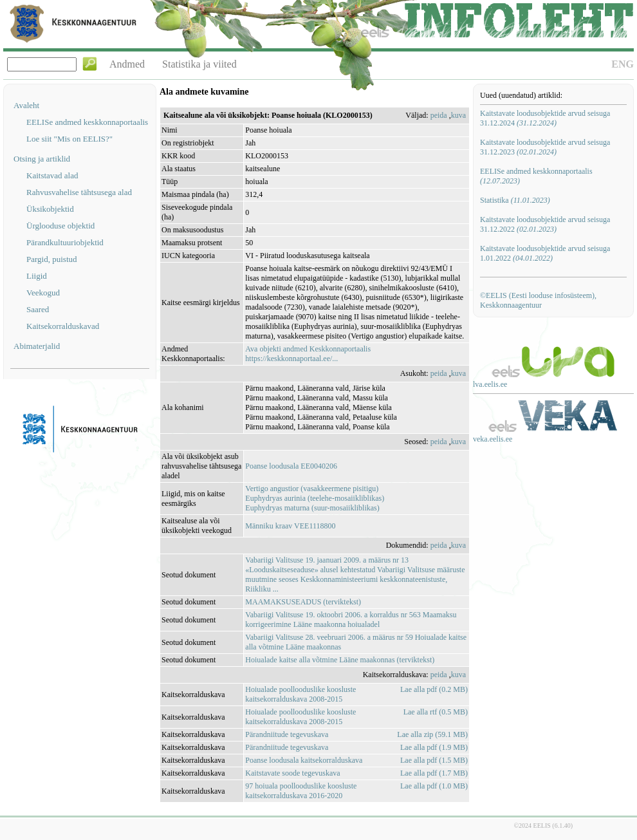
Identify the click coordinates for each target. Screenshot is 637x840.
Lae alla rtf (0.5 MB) (436, 712)
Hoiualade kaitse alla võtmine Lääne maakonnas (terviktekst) (340, 660)
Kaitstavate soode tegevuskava (292, 773)
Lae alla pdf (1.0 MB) (434, 786)
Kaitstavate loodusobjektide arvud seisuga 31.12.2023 (545, 147)
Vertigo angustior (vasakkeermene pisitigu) (312, 489)
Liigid (37, 276)
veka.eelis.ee (493, 439)
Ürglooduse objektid (60, 226)
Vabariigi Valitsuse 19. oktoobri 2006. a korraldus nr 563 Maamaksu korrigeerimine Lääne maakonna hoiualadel (351, 620)
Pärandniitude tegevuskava (287, 734)
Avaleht (26, 105)
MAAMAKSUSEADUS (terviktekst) (303, 602)
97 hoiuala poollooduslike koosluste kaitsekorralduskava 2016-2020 (301, 791)
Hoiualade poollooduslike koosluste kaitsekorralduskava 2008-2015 (300, 694)
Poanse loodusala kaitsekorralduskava (304, 760)
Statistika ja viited (199, 64)
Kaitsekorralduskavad (63, 326)
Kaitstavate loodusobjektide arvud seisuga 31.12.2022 (545, 224)
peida (439, 115)
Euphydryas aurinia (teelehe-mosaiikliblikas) (315, 498)
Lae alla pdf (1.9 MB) (434, 747)
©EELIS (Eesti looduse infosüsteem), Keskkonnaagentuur (538, 300)
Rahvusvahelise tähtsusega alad (79, 192)
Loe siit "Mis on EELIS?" (69, 139)
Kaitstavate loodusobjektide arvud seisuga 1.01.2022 (545, 253)
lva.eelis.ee (490, 384)
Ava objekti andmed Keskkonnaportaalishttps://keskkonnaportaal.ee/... (308, 354)
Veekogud (43, 293)
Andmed (127, 64)
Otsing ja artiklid (42, 159)
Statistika (515, 200)
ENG (623, 64)
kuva (458, 115)
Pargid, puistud (52, 259)
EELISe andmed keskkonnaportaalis (87, 122)
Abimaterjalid (37, 346)
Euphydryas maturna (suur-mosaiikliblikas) (312, 508)
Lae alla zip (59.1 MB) (432, 734)
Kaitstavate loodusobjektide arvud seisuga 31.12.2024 (545, 118)
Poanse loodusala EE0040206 (291, 466)
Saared (38, 309)
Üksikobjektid (50, 209)
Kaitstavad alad (52, 175)
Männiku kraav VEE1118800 (290, 526)
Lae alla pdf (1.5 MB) (434, 760)
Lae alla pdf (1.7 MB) (434, 773)
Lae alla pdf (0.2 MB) (434, 689)
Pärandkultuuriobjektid (65, 242)
